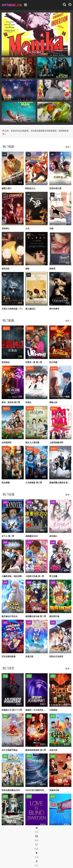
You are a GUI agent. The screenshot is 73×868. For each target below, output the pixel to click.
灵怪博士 (6, 229)
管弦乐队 (6, 269)
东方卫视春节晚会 (10, 750)
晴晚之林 (53, 402)
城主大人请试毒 (32, 443)
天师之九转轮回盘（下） (13, 309)
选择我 (52, 269)
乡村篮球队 (7, 443)
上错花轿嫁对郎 (56, 443)
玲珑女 (28, 402)
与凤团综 (53, 710)
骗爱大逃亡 (7, 188)
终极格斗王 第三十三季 (12, 710)
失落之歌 (29, 657)
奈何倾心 (53, 536)
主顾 (51, 229)
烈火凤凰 (53, 362)
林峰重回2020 (32, 536)
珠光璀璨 (6, 483)
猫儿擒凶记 (30, 309)
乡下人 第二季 (8, 536)
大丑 (27, 229)
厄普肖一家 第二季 (34, 362)
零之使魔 (53, 576)
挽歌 (27, 269)
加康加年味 (54, 790)
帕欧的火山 (30, 188)
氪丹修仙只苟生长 (10, 616)
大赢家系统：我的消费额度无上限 (17, 576)
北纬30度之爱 (55, 188)
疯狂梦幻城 (54, 616)
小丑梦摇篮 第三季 (34, 483)
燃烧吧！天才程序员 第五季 (38, 710)
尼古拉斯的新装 (9, 657)
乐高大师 (53, 750)
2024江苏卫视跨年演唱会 (37, 790)
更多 (68, 147)
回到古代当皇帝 (56, 657)
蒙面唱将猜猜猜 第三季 (36, 750)
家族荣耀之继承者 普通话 (60, 483)
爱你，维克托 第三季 (11, 402)
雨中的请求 (54, 309)
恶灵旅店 (6, 362)
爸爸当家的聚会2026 (11, 790)
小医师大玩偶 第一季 (35, 576)
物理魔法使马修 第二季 (36, 616)
